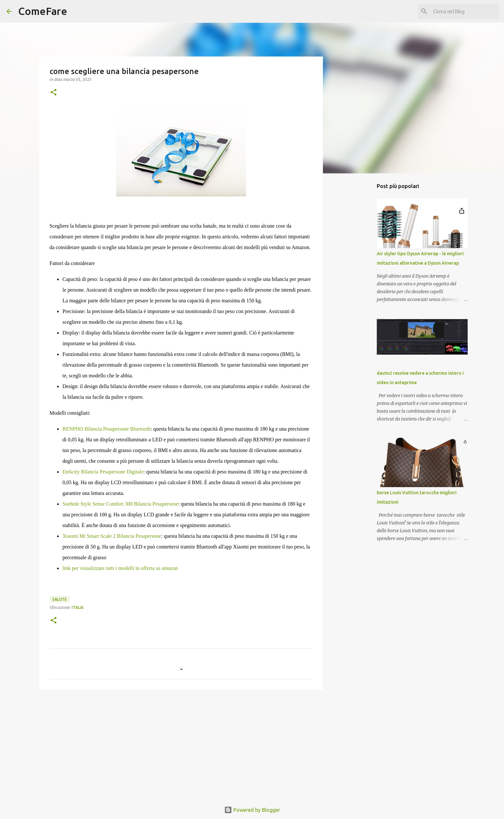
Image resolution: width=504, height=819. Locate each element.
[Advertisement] (181, 745)
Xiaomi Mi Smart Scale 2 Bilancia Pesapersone (112, 536)
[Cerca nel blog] (465, 11)
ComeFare (43, 11)
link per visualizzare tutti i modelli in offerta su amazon (120, 568)
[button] (54, 93)
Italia (78, 607)
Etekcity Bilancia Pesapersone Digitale (103, 472)
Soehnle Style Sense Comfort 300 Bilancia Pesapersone (120, 504)
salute (60, 599)
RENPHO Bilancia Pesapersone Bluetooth (107, 429)
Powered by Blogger (252, 810)
